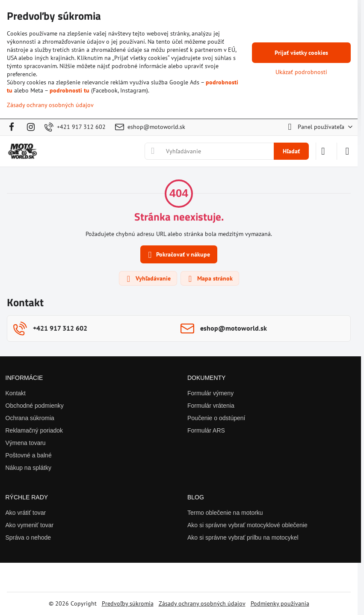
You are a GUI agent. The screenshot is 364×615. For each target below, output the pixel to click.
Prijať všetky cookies (301, 53)
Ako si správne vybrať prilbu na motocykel (243, 537)
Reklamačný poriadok (34, 430)
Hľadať (291, 151)
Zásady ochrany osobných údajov (202, 603)
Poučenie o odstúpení (216, 418)
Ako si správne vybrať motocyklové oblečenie (247, 525)
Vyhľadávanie (148, 279)
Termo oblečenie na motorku (225, 513)
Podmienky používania (280, 603)
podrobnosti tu (70, 90)
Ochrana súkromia (30, 418)
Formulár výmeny (210, 393)
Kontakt (16, 393)
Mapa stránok (209, 279)
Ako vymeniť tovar (30, 525)
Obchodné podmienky (35, 406)
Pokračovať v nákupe (178, 255)
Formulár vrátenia (211, 406)
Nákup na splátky (28, 468)
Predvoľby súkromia (128, 603)
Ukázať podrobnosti (301, 72)
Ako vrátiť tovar (26, 513)
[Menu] (347, 151)
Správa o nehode (28, 537)
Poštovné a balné (29, 455)
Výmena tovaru (26, 443)
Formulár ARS (206, 430)
